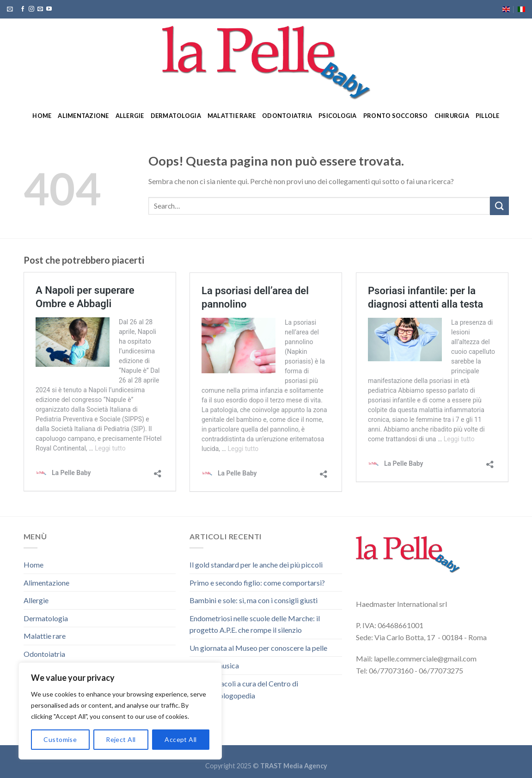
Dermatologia (176, 116)
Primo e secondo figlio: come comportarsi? (257, 583)
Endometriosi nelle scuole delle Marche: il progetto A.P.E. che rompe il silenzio (255, 624)
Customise (60, 739)
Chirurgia (452, 116)
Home (42, 116)
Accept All (180, 739)
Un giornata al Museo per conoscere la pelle (258, 648)
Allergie (130, 116)
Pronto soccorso (396, 116)
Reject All (121, 739)
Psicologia (338, 116)
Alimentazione (83, 116)
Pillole (488, 116)
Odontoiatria (287, 116)
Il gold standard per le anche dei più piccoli (256, 565)
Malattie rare (232, 116)
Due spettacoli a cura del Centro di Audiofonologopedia (244, 689)
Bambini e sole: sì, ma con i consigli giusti (254, 600)
